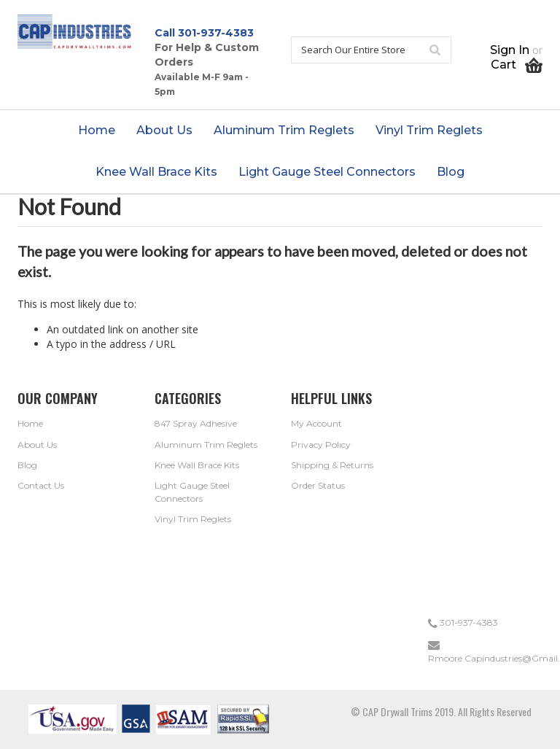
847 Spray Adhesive (196, 423)
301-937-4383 (216, 33)
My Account (316, 423)
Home (30, 423)
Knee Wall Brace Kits (197, 465)
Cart (517, 65)
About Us (37, 445)
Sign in (510, 50)
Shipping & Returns (332, 465)
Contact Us (41, 485)
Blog (27, 465)
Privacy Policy (321, 445)
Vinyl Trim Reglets (193, 519)
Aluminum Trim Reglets (206, 445)
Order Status (318, 485)
